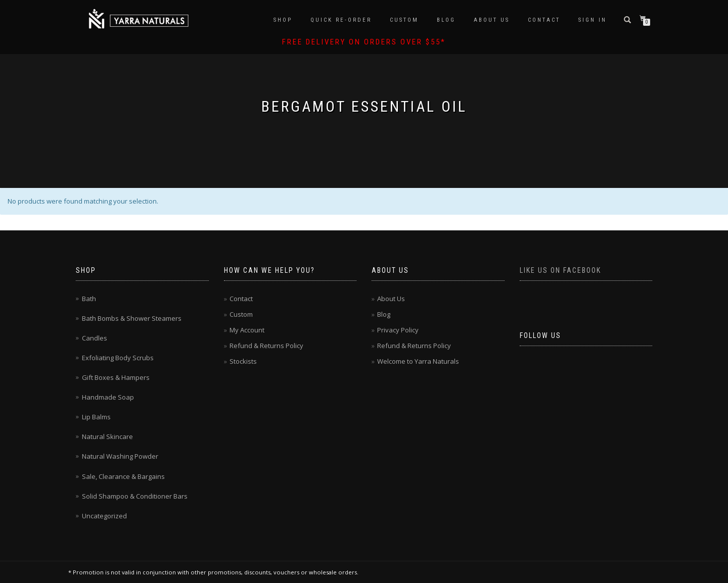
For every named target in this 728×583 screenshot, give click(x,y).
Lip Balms (96, 417)
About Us (492, 20)
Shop (283, 20)
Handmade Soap (108, 397)
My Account (247, 330)
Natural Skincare (107, 436)
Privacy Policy (398, 330)
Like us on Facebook (560, 270)
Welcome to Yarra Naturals (418, 361)
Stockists (243, 361)
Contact (544, 20)
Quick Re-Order (341, 20)
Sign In (593, 20)
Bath (89, 299)
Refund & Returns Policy (266, 346)
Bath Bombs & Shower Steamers (132, 318)
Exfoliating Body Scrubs (118, 358)
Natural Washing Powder (120, 456)
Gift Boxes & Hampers (116, 377)
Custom (404, 20)
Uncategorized (104, 516)
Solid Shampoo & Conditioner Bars (135, 496)
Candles (95, 338)
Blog (446, 20)
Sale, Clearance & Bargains (123, 476)
